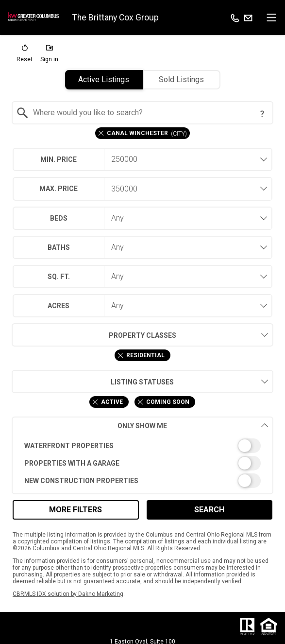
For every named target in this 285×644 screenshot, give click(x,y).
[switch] (143, 446)
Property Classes (94, 335)
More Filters (75, 510)
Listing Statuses (93, 382)
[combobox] (143, 113)
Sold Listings (181, 79)
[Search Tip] (262, 114)
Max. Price (59, 189)
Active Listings (104, 79)
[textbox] (149, 113)
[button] (25, 55)
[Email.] (248, 17)
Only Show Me (193, 426)
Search (209, 510)
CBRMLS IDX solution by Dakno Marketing (68, 594)
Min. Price (59, 159)
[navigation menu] (271, 17)
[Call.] (235, 17)
